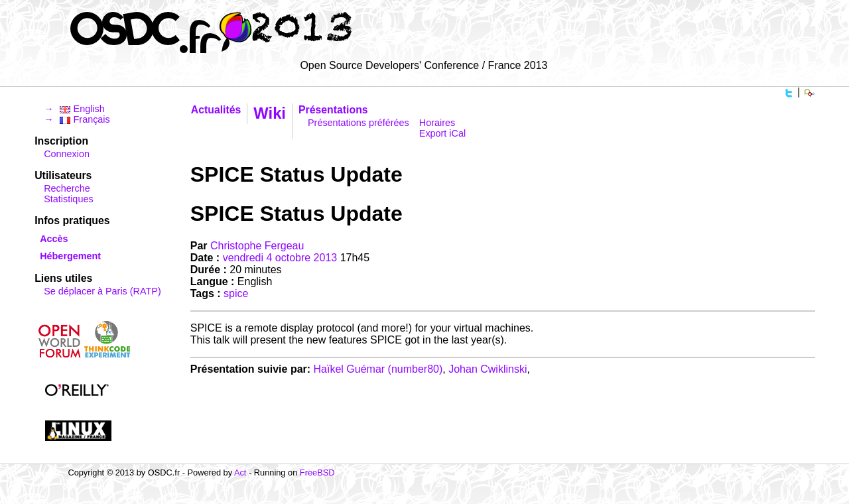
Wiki (270, 113)
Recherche (67, 188)
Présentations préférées (359, 123)
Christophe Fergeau (257, 246)
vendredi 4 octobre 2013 (280, 258)
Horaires (437, 123)
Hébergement (70, 256)
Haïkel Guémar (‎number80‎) (378, 369)
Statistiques (68, 199)
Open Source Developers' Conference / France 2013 (424, 65)
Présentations (333, 110)
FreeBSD (317, 472)
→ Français (77, 119)
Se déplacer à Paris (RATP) (102, 291)
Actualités (216, 110)
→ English (74, 109)
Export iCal (442, 133)
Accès (54, 239)
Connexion (67, 154)
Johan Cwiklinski (488, 369)
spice (236, 293)
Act (240, 472)
